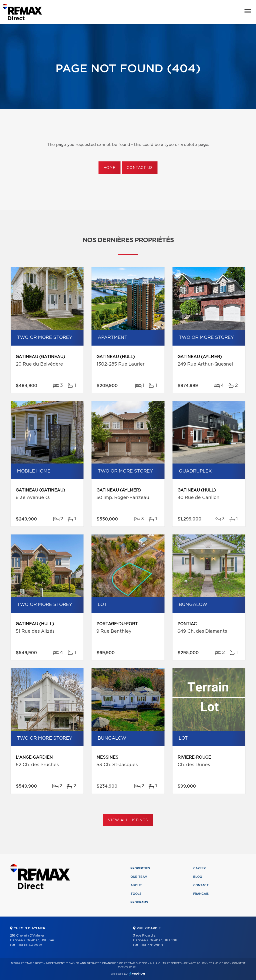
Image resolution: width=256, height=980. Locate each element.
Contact (201, 885)
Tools (136, 894)
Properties (140, 868)
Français (201, 894)
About (136, 885)
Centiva (137, 974)
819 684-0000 (30, 945)
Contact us (140, 168)
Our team (139, 877)
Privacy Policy (195, 963)
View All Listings (128, 820)
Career (199, 868)
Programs (139, 902)
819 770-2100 (152, 945)
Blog (198, 877)
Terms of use (219, 963)
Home (109, 168)
